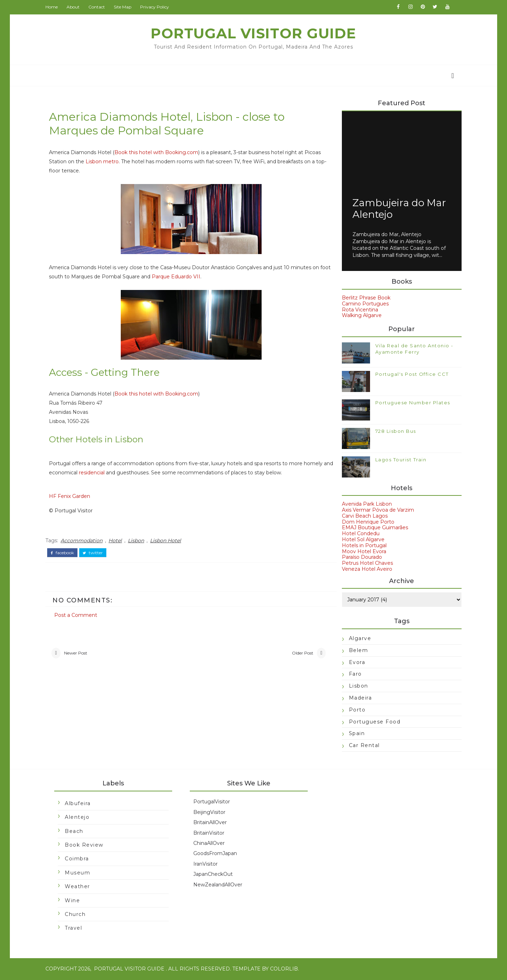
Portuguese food (373, 722)
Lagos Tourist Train (399, 460)
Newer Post (77, 653)
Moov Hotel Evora (362, 552)
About (75, 7)
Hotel (117, 541)
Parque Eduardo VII (190, 277)
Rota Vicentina (358, 310)
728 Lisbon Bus (394, 431)
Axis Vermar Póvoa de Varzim (376, 511)
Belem (356, 651)
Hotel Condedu (359, 534)
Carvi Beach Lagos (363, 516)
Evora (355, 663)
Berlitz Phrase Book (364, 298)
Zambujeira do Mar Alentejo (397, 209)
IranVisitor (207, 865)
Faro (353, 675)
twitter (95, 553)
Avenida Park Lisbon (365, 505)
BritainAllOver (212, 823)
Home (54, 7)
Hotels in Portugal (362, 546)
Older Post (293, 653)
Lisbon (138, 541)
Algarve (358, 639)
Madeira (358, 698)
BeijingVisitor (211, 813)
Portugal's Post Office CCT (410, 374)
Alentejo (79, 818)
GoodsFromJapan (217, 854)
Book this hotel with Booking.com (158, 153)
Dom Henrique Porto (366, 522)
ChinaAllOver (211, 844)
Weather (80, 887)
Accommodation (84, 541)
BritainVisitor (211, 834)
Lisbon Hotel (168, 541)
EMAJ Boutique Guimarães (373, 528)
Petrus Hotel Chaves (365, 564)
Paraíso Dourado (360, 558)
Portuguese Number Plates (411, 403)
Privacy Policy (157, 7)
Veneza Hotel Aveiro (365, 569)
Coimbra (79, 860)
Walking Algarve (360, 316)
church (77, 915)
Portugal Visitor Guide (254, 33)
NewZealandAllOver (220, 885)
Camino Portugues (363, 304)
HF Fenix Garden (72, 497)
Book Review (86, 846)
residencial (124, 473)
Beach (76, 832)
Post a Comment (78, 615)
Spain (355, 734)
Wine (74, 901)
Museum (80, 873)
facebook (64, 553)
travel (76, 929)
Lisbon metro (122, 162)
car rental (362, 746)
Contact (99, 7)
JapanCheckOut (215, 875)
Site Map (125, 7)
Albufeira (80, 804)
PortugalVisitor (213, 803)
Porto (355, 710)
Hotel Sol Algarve (361, 540)
